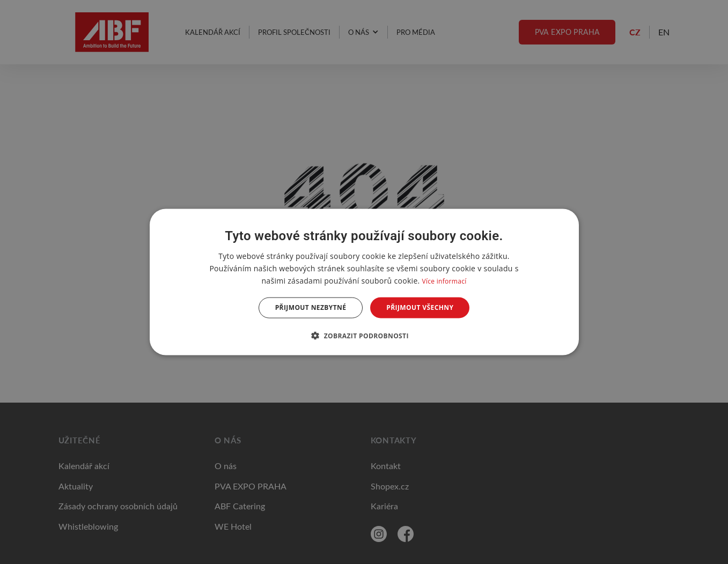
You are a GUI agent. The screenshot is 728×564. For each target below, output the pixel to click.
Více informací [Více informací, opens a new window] (444, 281)
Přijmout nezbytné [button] (311, 307)
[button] (364, 335)
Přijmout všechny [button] (420, 307)
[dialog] (364, 282)
